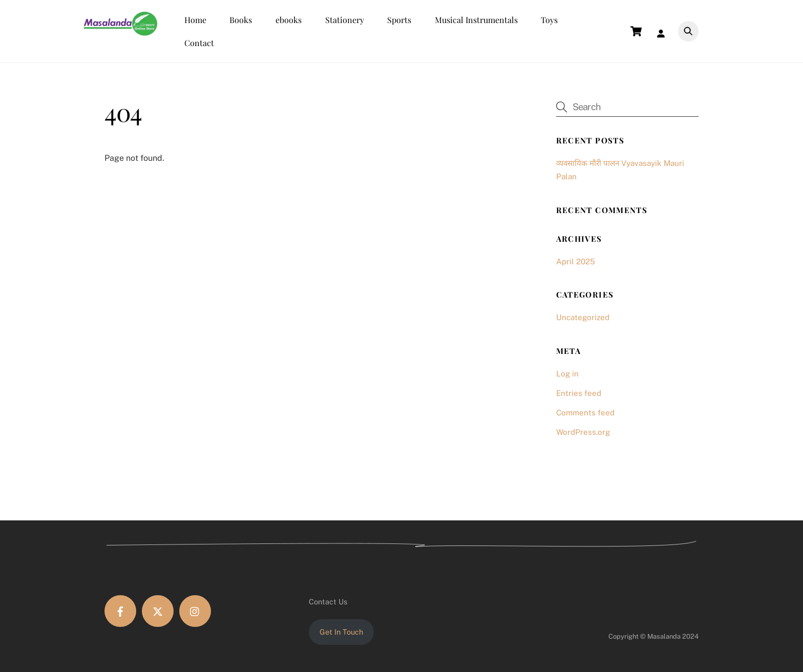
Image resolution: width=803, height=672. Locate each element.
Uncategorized (583, 317)
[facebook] (120, 611)
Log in (567, 374)
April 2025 (576, 261)
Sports (399, 20)
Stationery (345, 20)
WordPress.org (583, 432)
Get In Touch (341, 632)
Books (241, 20)
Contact (199, 43)
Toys (549, 20)
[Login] (663, 31)
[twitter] (158, 611)
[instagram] (195, 611)
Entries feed (579, 393)
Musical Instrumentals (476, 20)
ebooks (289, 20)
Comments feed (585, 413)
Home (195, 20)
